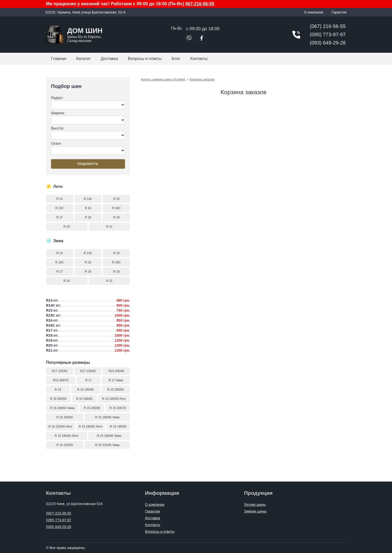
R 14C (88, 199)
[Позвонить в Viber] (189, 38)
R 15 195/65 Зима (62, 408)
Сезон (88, 148)
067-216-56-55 (200, 4)
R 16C (116, 208)
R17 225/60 (88, 371)
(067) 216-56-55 (328, 26)
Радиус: (88, 102)
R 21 (109, 227)
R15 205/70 (61, 380)
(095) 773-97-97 (328, 34)
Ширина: (88, 118)
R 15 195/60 (65, 417)
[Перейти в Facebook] (202, 38)
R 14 (60, 199)
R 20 (67, 227)
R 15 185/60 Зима (109, 436)
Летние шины (255, 505)
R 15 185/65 (84, 399)
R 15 (116, 199)
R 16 (88, 208)
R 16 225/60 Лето (60, 427)
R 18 (88, 217)
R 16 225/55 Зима (107, 445)
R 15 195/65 (85, 390)
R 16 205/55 (58, 399)
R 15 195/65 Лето (114, 399)
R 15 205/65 (92, 408)
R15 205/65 (116, 371)
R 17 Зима (116, 380)
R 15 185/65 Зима (107, 417)
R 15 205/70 (118, 408)
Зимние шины (255, 511)
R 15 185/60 (118, 427)
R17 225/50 (59, 371)
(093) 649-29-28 (328, 43)
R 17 (60, 217)
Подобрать (88, 164)
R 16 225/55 (65, 445)
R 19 (116, 217)
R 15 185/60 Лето (67, 436)
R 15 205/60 (116, 390)
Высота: (88, 133)
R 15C (59, 208)
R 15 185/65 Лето (91, 427)
